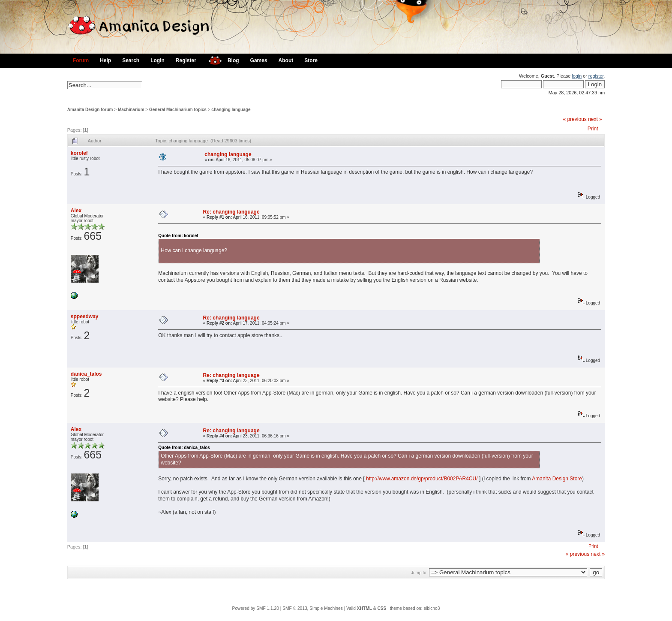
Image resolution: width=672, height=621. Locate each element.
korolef (79, 153)
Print (593, 129)
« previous (574, 119)
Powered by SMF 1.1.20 (256, 608)
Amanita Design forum (90, 110)
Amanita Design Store (557, 479)
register (596, 76)
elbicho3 (432, 608)
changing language (231, 110)
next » (595, 119)
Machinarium (131, 110)
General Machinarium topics (178, 110)
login (577, 76)
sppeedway (85, 317)
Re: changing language (231, 212)
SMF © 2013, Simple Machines (313, 608)
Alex (76, 211)
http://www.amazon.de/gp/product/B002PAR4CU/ (422, 479)
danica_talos (86, 374)
